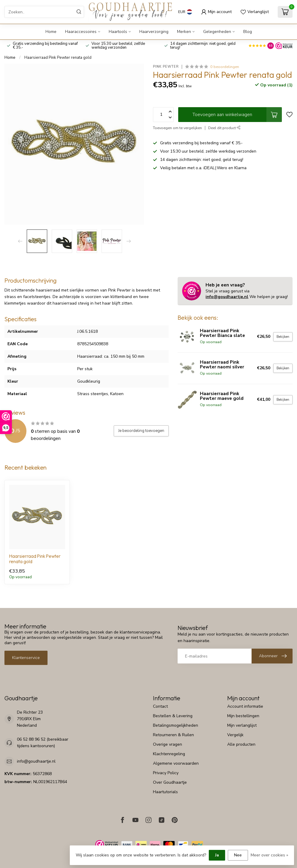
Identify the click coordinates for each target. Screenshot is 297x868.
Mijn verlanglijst (242, 725)
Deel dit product (224, 128)
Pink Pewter (166, 67)
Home (51, 32)
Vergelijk (235, 735)
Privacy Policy (166, 773)
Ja (217, 855)
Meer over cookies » (269, 855)
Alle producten (241, 744)
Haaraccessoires (81, 32)
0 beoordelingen (225, 67)
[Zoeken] (79, 12)
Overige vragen (168, 744)
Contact (160, 706)
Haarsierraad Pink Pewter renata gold (58, 58)
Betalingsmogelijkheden (176, 725)
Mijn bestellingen (243, 716)
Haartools (118, 32)
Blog (248, 32)
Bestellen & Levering (173, 716)
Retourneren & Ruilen (173, 735)
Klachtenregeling (169, 754)
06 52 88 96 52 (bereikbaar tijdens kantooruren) (43, 743)
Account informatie (245, 706)
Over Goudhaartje (170, 782)
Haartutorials (165, 792)
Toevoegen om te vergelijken (177, 128)
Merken (184, 32)
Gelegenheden (217, 32)
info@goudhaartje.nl (227, 297)
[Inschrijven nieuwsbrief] (272, 656)
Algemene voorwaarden (176, 763)
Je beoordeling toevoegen (141, 431)
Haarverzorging (154, 32)
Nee (238, 855)
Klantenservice (26, 658)
